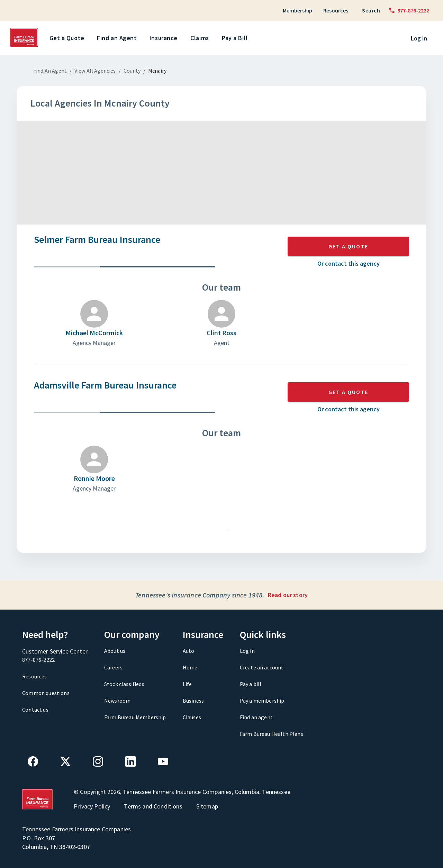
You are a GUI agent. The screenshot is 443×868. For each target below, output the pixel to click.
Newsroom (117, 701)
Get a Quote (68, 38)
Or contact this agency (349, 263)
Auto (189, 651)
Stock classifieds (124, 684)
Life (187, 684)
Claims (201, 38)
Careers (113, 667)
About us (115, 651)
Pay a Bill (236, 38)
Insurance (165, 38)
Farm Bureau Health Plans (272, 734)
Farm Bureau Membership (135, 717)
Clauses (192, 717)
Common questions (46, 693)
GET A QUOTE (348, 246)
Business (193, 701)
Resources (336, 10)
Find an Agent (118, 38)
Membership (297, 10)
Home (190, 667)
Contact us (35, 710)
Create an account (262, 667)
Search (371, 10)
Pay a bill (251, 684)
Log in (419, 38)
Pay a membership (262, 701)
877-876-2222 (38, 660)
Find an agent (256, 717)
